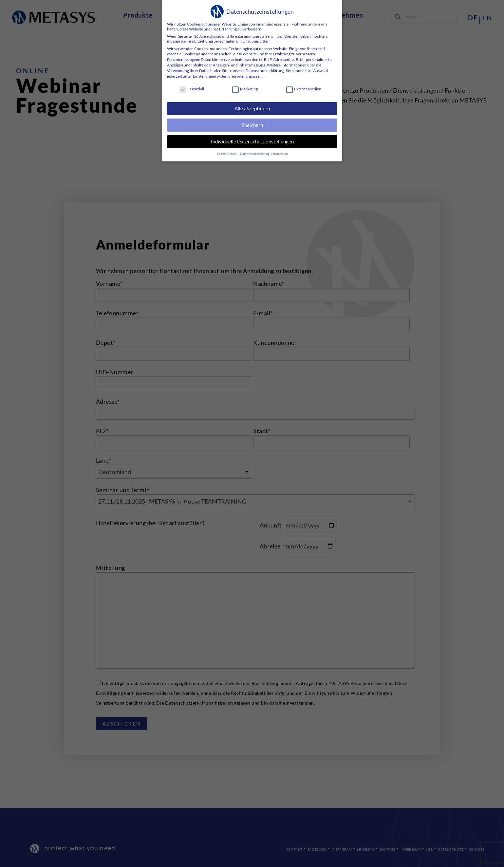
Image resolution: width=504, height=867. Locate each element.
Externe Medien (303, 89)
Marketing (245, 89)
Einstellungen (204, 76)
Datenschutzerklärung (265, 71)
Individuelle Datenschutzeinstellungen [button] (252, 141)
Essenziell (191, 89)
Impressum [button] (280, 153)
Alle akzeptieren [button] (252, 108)
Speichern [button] (252, 125)
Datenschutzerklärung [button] (255, 153)
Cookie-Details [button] (227, 153)
